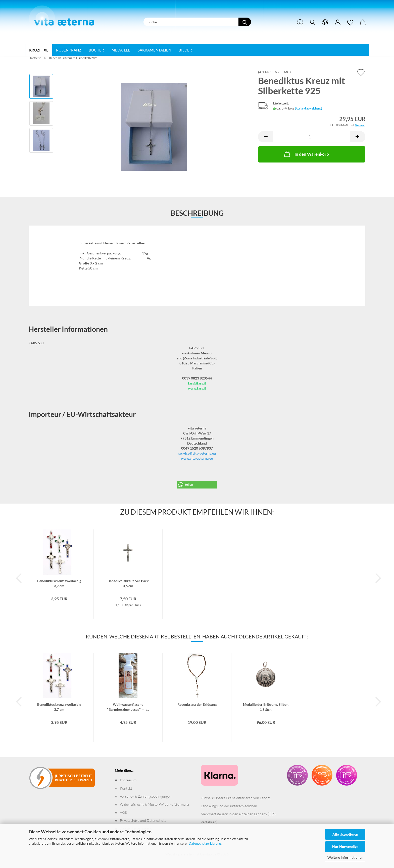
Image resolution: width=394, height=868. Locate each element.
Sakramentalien (154, 50)
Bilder (185, 50)
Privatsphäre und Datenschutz (143, 820)
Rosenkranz (69, 50)
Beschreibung (197, 213)
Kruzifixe (39, 50)
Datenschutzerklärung (205, 843)
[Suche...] (245, 22)
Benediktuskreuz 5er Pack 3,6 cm (128, 583)
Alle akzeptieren (345, 834)
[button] (266, 137)
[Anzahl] (312, 137)
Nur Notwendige (345, 847)
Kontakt (126, 788)
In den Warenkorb (306, 154)
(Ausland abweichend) (308, 108)
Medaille (121, 50)
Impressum (128, 780)
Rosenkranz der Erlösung (197, 704)
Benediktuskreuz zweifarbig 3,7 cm (59, 583)
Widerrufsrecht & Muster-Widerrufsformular (155, 804)
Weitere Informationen (345, 857)
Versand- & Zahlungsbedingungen (146, 796)
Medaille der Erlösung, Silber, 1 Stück (266, 707)
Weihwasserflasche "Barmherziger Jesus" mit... (128, 707)
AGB (123, 812)
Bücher (96, 50)
